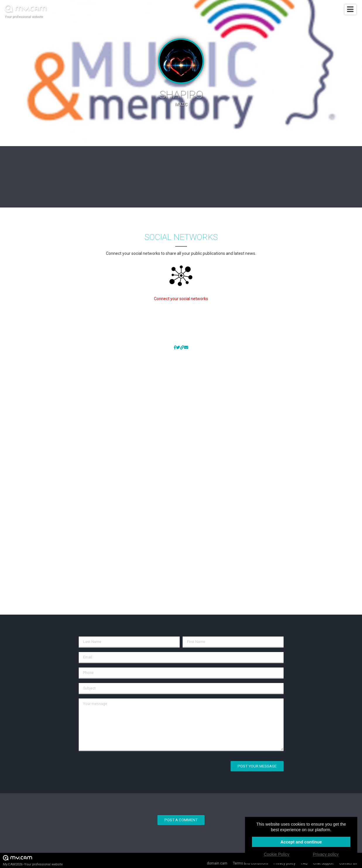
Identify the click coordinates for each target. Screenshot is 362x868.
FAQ (304, 863)
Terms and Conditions (251, 863)
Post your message (257, 766)
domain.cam (217, 863)
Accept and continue (301, 842)
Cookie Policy (276, 854)
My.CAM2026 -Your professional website (33, 860)
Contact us (348, 863)
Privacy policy (285, 863)
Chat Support (323, 863)
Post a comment (181, 820)
